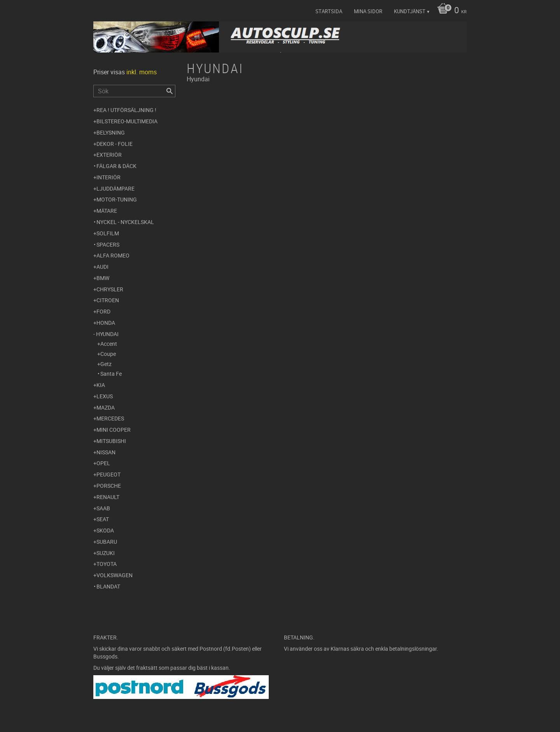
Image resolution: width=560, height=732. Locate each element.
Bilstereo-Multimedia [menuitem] (127, 121)
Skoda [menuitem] (105, 530)
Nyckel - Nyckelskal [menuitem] (125, 222)
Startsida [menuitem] (329, 11)
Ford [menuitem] (103, 311)
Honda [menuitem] (106, 323)
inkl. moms (142, 72)
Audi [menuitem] (102, 267)
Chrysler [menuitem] (110, 289)
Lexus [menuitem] (105, 396)
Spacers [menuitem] (108, 244)
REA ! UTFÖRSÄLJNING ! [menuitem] (126, 110)
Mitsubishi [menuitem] (111, 441)
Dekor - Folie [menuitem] (115, 144)
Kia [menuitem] (101, 385)
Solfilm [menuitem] (108, 233)
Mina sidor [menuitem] (368, 11)
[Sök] (170, 91)
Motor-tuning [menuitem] (117, 199)
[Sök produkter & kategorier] (134, 91)
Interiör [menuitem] (108, 177)
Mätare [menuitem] (107, 211)
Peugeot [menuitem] (108, 474)
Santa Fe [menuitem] (111, 374)
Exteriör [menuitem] (109, 155)
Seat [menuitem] (103, 519)
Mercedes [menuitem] (110, 418)
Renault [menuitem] (108, 497)
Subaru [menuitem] (107, 542)
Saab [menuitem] (103, 508)
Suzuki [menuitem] (106, 553)
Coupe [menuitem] (108, 354)
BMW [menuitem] (103, 278)
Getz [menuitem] (106, 364)
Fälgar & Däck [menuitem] (116, 166)
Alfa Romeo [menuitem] (113, 255)
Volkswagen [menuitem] (115, 575)
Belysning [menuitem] (111, 132)
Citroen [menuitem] (108, 300)
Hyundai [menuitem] (107, 334)
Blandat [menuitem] (108, 586)
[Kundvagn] (450, 11)
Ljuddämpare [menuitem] (115, 188)
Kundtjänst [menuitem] (410, 11)
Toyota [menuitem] (107, 564)
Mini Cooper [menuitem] (114, 430)
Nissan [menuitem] (106, 452)
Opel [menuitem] (103, 463)
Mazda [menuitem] (106, 407)
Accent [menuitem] (109, 344)
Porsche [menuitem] (109, 486)
